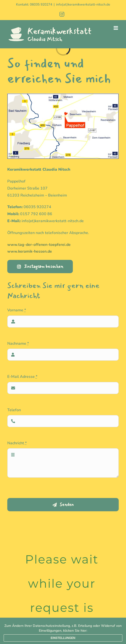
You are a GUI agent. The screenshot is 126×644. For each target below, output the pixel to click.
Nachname (18, 344)
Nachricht (17, 443)
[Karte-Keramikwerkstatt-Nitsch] (63, 95)
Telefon (14, 410)
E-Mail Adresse (22, 377)
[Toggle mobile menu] (116, 28)
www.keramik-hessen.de (30, 251)
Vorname (17, 310)
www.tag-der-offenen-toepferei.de (39, 245)
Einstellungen (63, 638)
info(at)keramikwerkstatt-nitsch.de (83, 4)
